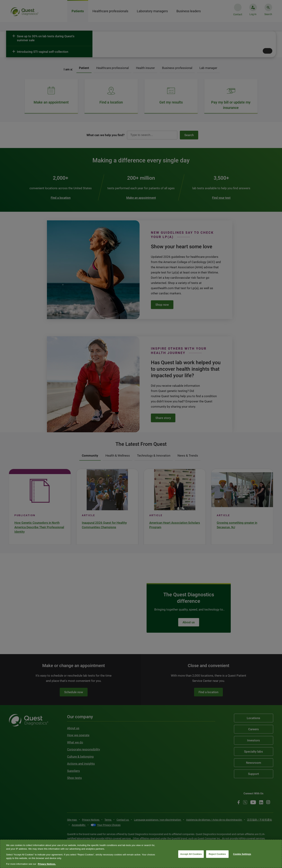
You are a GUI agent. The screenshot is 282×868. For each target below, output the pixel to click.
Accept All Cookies (191, 854)
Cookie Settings (242, 854)
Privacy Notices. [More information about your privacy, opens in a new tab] (47, 864)
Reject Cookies (217, 854)
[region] (141, 854)
